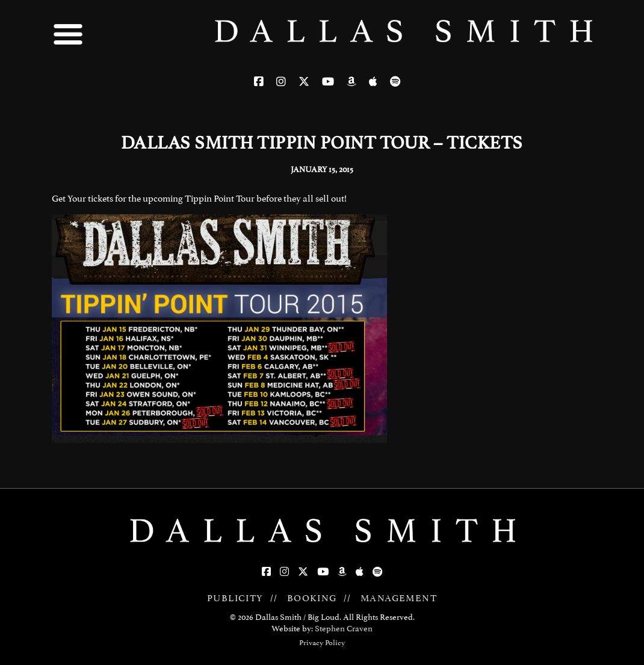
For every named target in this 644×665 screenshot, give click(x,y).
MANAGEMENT (399, 598)
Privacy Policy (322, 643)
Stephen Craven (344, 629)
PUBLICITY (235, 598)
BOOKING (312, 598)
